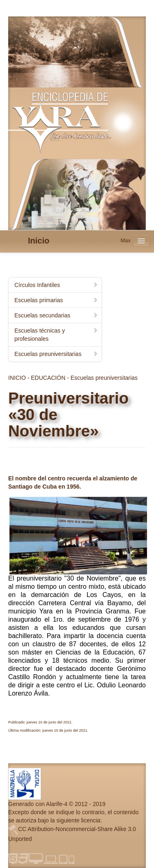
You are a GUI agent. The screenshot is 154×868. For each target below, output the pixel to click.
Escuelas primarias (56, 300)
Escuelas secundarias (56, 315)
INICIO (17, 378)
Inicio (39, 241)
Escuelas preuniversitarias (56, 354)
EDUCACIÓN (48, 378)
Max (125, 240)
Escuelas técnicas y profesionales (56, 335)
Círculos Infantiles (56, 285)
